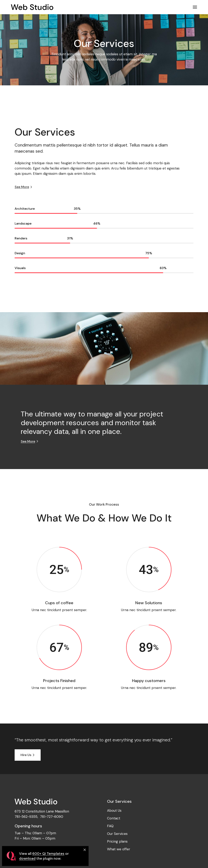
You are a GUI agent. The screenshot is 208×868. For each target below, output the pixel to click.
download (27, 858)
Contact (114, 818)
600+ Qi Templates (48, 854)
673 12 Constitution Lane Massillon (42, 811)
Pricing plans (117, 841)
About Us (114, 810)
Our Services (117, 834)
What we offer (119, 849)
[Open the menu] (195, 7)
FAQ (110, 826)
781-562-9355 (26, 817)
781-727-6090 (52, 817)
